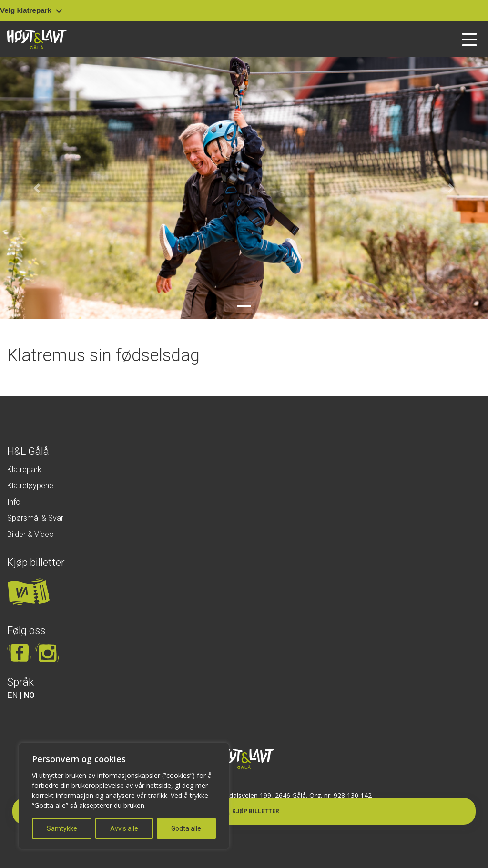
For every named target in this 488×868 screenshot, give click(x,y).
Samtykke (62, 828)
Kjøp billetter (36, 562)
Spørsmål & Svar (35, 518)
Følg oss (26, 631)
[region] (124, 796)
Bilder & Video (30, 534)
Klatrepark (24, 469)
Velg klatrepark (31, 10)
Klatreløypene (30, 486)
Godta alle (186, 828)
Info (14, 502)
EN (12, 695)
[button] (37, 188)
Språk (20, 682)
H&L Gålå (28, 451)
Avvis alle (124, 828)
